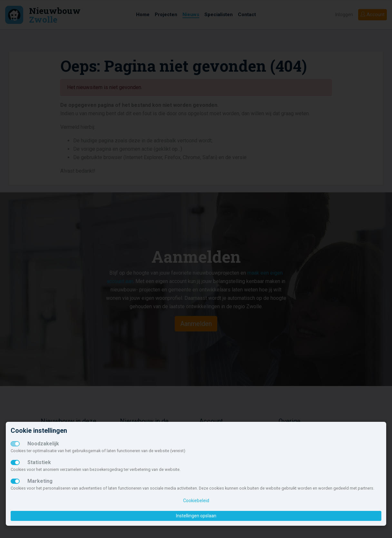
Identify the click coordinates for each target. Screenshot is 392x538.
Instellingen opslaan (196, 516)
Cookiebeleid (196, 501)
